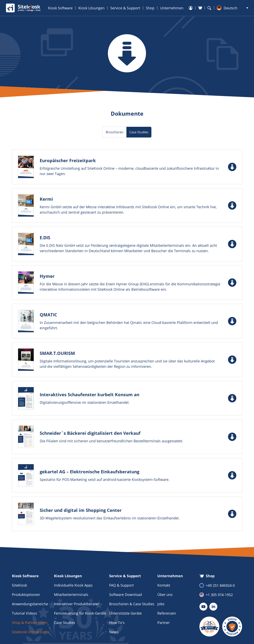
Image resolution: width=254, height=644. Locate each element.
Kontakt (164, 585)
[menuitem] (233, 8)
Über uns (165, 595)
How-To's (117, 623)
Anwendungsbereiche (30, 604)
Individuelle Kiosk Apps (73, 585)
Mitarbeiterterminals (71, 595)
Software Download (126, 595)
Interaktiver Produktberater (76, 604)
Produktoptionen (26, 595)
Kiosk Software (60, 8)
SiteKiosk (19, 585)
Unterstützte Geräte (125, 613)
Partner (164, 623)
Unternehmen (172, 8)
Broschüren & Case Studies (132, 604)
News (114, 632)
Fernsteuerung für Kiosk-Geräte (80, 613)
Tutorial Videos (25, 613)
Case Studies (65, 623)
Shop (150, 8)
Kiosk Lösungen (91, 8)
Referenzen (167, 613)
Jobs (161, 604)
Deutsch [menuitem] (230, 8)
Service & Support (125, 8)
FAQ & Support (121, 585)
